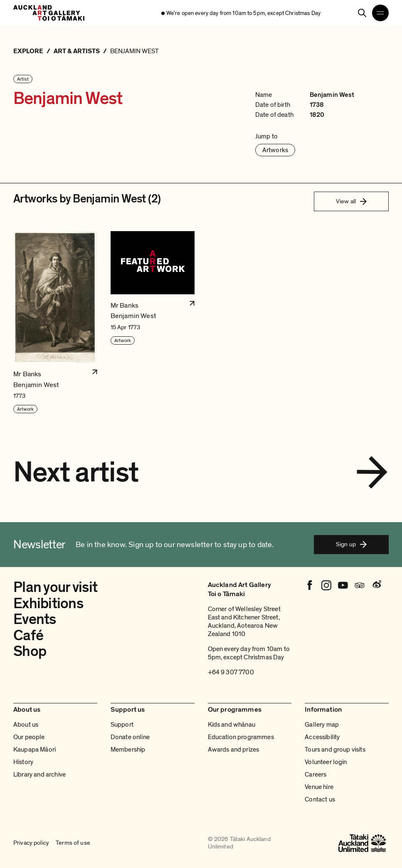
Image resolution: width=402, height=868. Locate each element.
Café (28, 636)
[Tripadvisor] (360, 585)
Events (35, 619)
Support (122, 725)
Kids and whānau (232, 725)
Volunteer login (326, 762)
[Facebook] (310, 585)
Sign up (351, 544)
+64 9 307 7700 (231, 672)
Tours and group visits (335, 750)
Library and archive (39, 774)
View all (351, 201)
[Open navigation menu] (380, 13)
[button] (55, 323)
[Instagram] (326, 585)
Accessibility (322, 737)
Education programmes (241, 737)
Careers (316, 774)
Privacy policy (31, 843)
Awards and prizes (234, 750)
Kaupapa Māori (35, 750)
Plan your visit (55, 587)
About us (26, 725)
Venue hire (319, 787)
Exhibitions (48, 604)
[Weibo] (376, 585)
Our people (29, 737)
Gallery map (322, 725)
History (23, 762)
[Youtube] (343, 585)
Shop (30, 651)
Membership (128, 750)
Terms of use (73, 843)
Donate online (130, 737)
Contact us (320, 799)
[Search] (362, 13)
